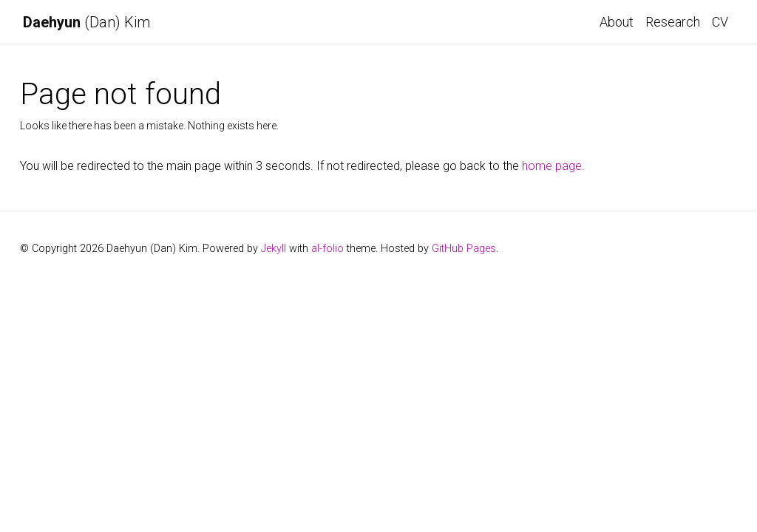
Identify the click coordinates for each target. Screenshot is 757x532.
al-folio (327, 249)
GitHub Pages (464, 249)
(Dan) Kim (86, 22)
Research (673, 22)
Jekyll (274, 249)
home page (552, 166)
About (617, 22)
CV (720, 22)
